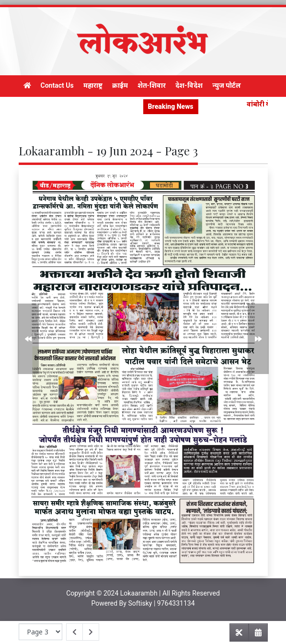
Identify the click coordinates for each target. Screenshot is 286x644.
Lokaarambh (139, 593)
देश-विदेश (189, 85)
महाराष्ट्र (93, 85)
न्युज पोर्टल (227, 85)
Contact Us (57, 85)
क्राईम (120, 85)
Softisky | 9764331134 (161, 603)
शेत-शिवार (152, 85)
